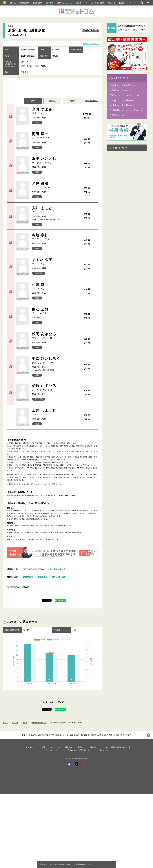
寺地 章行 (53, 237)
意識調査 (112, 3)
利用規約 (93, 747)
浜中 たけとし (53, 160)
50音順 (72, 101)
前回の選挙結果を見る (57, 569)
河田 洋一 (53, 136)
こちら (45, 484)
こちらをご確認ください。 (67, 495)
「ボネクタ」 (80, 475)
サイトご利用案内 (65, 747)
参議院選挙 (37, 3)
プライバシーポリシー (54, 750)
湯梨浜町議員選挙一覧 (39, 723)
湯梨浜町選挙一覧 (90, 30)
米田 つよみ (53, 111)
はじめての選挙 (97, 3)
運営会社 (81, 747)
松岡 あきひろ (53, 336)
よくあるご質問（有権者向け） (115, 747)
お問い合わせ (103, 750)
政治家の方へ (31, 747)
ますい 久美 (53, 262)
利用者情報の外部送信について (80, 750)
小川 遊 (53, 286)
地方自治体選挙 (59, 577)
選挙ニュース (47, 747)
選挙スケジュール (65, 3)
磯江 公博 (53, 311)
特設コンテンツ (127, 3)
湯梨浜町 (26, 587)
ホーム (5, 723)
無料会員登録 (59, 864)
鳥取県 (25, 723)
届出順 (52, 101)
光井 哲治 (53, 185)
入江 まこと (53, 210)
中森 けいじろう (53, 360)
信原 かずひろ (53, 387)
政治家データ (81, 3)
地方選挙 (50, 3)
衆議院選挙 (24, 3)
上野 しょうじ (53, 412)
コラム (13, 3)
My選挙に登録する (91, 44)
